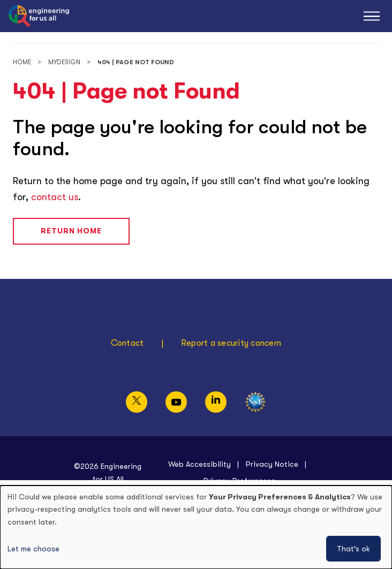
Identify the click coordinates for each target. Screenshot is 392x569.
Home (22, 62)
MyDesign (64, 62)
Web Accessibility (199, 464)
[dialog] (196, 527)
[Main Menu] (372, 16)
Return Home (71, 231)
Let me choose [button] (33, 549)
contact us (55, 197)
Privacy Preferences (239, 481)
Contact (127, 343)
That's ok (353, 549)
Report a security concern (231, 343)
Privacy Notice (272, 464)
